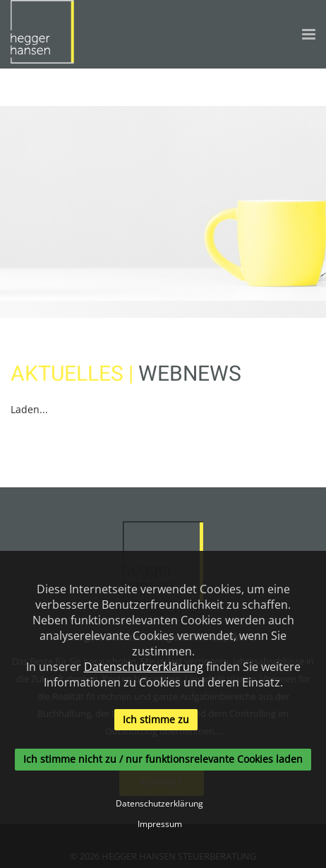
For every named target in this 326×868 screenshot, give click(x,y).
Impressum (160, 824)
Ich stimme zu (156, 719)
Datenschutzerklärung (144, 667)
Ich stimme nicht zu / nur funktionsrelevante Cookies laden (163, 760)
